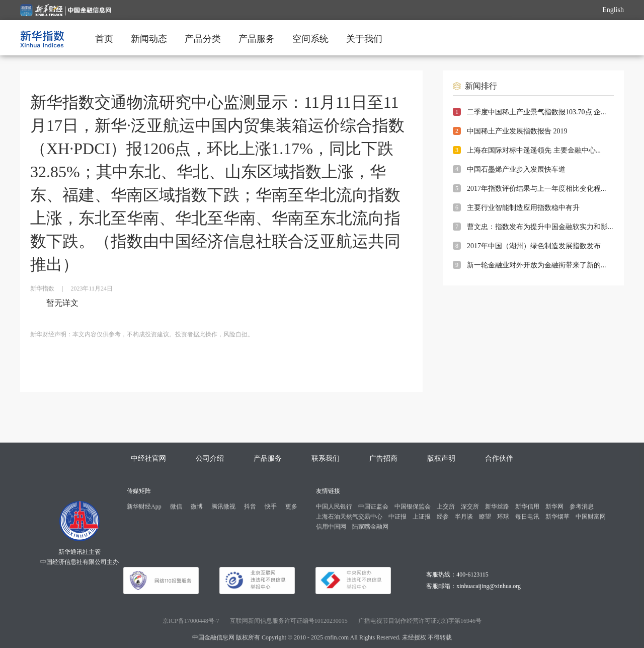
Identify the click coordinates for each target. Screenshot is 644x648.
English (613, 10)
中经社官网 (148, 458)
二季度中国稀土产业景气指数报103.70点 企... (537, 112)
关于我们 (364, 39)
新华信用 (527, 507)
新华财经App (144, 507)
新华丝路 (497, 507)
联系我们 (326, 458)
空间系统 (310, 39)
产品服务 (257, 39)
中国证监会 (373, 507)
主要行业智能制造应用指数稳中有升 (523, 208)
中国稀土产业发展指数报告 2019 (517, 131)
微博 (197, 507)
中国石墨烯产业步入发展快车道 (516, 169)
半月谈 (464, 517)
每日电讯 (527, 517)
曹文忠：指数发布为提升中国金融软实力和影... (540, 227)
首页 (104, 39)
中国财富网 (591, 517)
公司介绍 (210, 458)
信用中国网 (331, 527)
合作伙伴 (499, 458)
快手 (271, 507)
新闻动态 (149, 39)
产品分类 (203, 39)
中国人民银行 (334, 507)
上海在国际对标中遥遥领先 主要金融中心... (534, 150)
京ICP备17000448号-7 (191, 621)
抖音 (250, 507)
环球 (503, 517)
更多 (291, 507)
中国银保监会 (413, 507)
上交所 (446, 507)
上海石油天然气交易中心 (349, 517)
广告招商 (383, 458)
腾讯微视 (223, 507)
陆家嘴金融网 (370, 527)
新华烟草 (557, 517)
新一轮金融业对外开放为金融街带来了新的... (537, 265)
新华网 (554, 507)
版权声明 (441, 458)
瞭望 (485, 517)
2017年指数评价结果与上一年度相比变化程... (537, 189)
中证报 (397, 517)
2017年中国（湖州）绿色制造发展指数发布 (534, 246)
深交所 (470, 507)
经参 (443, 517)
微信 (176, 507)
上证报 (422, 517)
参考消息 (582, 507)
